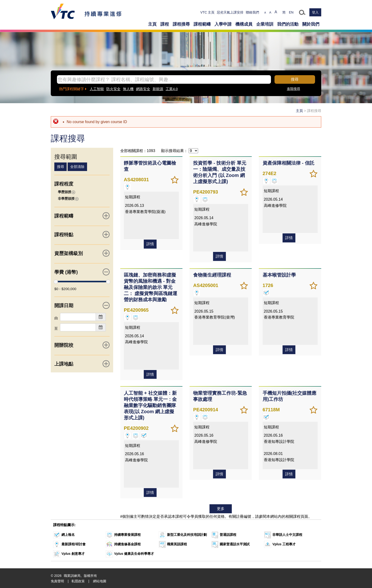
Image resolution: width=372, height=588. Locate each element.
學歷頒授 (67, 192)
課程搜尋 (181, 24)
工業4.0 (172, 89)
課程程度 (64, 184)
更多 (221, 508)
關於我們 (311, 24)
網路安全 (143, 89)
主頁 (152, 24)
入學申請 (223, 24)
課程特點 (82, 234)
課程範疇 (202, 24)
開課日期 (82, 305)
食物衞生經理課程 (212, 275)
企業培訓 (265, 24)
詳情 (150, 256)
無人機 (128, 89)
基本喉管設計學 (279, 275)
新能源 (158, 89)
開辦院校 (82, 345)
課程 (165, 24)
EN (291, 12)
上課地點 (82, 364)
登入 (315, 12)
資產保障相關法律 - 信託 (288, 163)
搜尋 (295, 79)
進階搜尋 (293, 89)
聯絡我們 (252, 12)
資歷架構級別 (82, 253)
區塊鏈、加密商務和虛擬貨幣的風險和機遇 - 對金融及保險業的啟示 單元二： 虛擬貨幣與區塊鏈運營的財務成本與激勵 (151, 287)
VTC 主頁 (207, 12)
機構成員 (244, 24)
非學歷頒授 (68, 199)
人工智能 (97, 89)
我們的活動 (288, 24)
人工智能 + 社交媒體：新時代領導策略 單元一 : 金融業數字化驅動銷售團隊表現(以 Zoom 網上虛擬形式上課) (151, 405)
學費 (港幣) (82, 272)
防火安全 (113, 89)
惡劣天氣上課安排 (230, 12)
